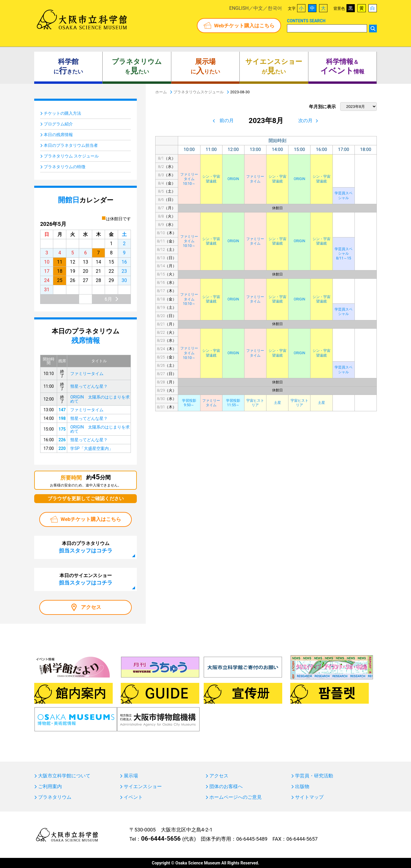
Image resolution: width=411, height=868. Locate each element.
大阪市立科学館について (64, 776)
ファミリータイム (255, 179)
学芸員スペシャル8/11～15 (343, 254)
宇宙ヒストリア (255, 403)
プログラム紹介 (58, 124)
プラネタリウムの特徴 (65, 167)
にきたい (68, 67)
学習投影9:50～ (189, 403)
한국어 (275, 8)
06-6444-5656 (161, 839)
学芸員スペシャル (343, 196)
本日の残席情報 (58, 135)
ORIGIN (233, 179)
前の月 (227, 120)
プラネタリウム (55, 797)
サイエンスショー (143, 787)
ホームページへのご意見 (236, 797)
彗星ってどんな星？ (89, 386)
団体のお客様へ (226, 787)
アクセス (91, 607)
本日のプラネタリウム (86, 547)
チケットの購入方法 (62, 113)
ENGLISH (239, 8)
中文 (258, 8)
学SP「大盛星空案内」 (91, 448)
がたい (274, 67)
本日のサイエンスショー (86, 579)
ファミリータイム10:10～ (189, 179)
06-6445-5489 (252, 839)
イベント (133, 797)
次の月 (305, 120)
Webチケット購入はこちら (244, 26)
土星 (277, 403)
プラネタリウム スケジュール (71, 156)
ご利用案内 (50, 787)
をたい (137, 67)
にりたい (205, 67)
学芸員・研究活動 (314, 776)
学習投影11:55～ (233, 403)
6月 (108, 299)
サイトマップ (309, 797)
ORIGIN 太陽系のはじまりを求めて (100, 399)
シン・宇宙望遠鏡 (211, 179)
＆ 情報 (342, 67)
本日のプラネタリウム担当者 (71, 145)
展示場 (131, 776)
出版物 (302, 787)
